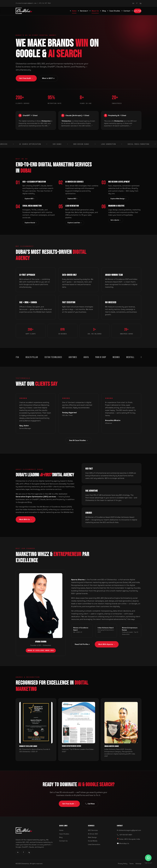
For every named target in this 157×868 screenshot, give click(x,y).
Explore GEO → (30, 199)
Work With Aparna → (107, 644)
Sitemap (138, 864)
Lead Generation (94, 844)
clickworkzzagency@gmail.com (130, 830)
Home (74, 11)
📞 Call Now (90, 804)
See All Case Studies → (78, 440)
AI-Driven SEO (93, 834)
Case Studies (115, 11)
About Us (95, 11)
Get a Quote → (116, 220)
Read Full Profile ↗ (82, 644)
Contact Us (63, 841)
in (133, 3)
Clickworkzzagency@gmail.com (26, 3)
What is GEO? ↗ (48, 78)
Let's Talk (138, 11)
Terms (131, 864)
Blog (104, 11)
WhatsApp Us (124, 843)
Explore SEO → (73, 199)
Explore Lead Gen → (75, 223)
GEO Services (93, 830)
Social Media (93, 841)
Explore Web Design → (118, 199)
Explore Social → (31, 223)
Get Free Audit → (26, 78)
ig (140, 3)
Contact (127, 11)
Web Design (92, 837)
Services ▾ (84, 11)
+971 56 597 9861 (45, 3)
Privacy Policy (123, 864)
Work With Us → (26, 519)
